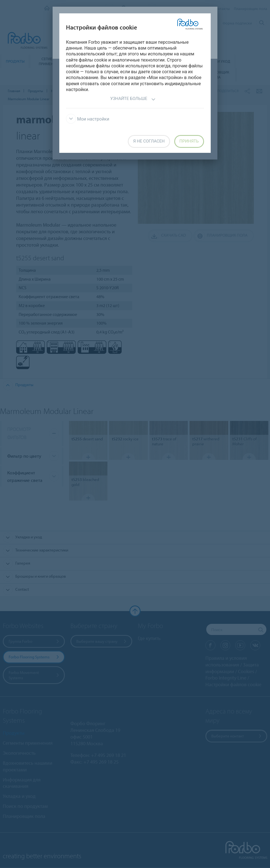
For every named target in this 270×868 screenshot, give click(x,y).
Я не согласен (149, 141)
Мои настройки (88, 119)
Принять (189, 141)
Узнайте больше (133, 99)
